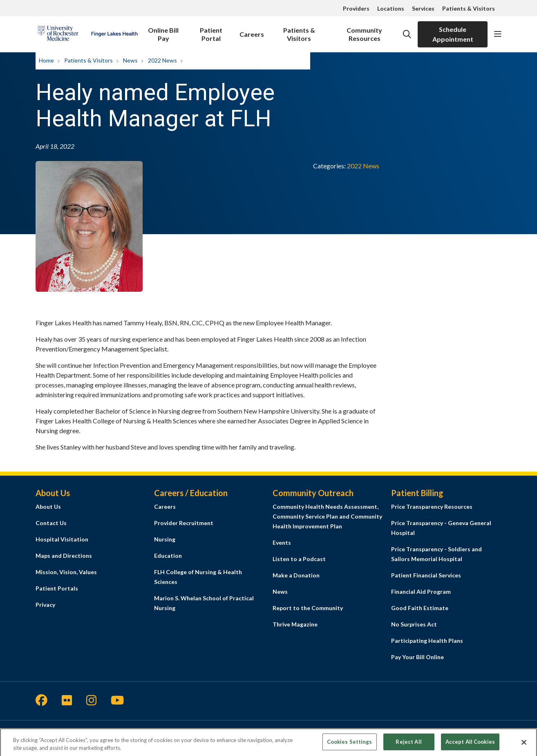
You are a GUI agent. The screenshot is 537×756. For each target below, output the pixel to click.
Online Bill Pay (163, 32)
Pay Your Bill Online (417, 657)
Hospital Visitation (62, 539)
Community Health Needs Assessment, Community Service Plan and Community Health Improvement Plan (327, 516)
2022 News (363, 166)
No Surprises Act (414, 624)
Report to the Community (308, 608)
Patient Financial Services (426, 575)
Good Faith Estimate (420, 608)
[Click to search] (407, 34)
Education (168, 556)
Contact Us (51, 523)
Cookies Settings (350, 745)
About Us (48, 507)
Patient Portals (57, 588)
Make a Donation (296, 575)
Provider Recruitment (184, 523)
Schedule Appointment (453, 34)
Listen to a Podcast (299, 559)
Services (423, 8)
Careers (252, 30)
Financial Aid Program (421, 592)
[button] (498, 34)
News (280, 592)
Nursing (165, 539)
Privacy (45, 605)
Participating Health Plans (427, 641)
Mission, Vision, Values (66, 572)
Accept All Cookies (470, 745)
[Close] (524, 745)
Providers (356, 8)
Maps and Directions (64, 556)
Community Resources (365, 32)
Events (282, 542)
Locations (391, 8)
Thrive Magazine (295, 624)
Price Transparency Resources (432, 507)
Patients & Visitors (469, 8)
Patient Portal (211, 32)
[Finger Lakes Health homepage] (87, 34)
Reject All (408, 745)
